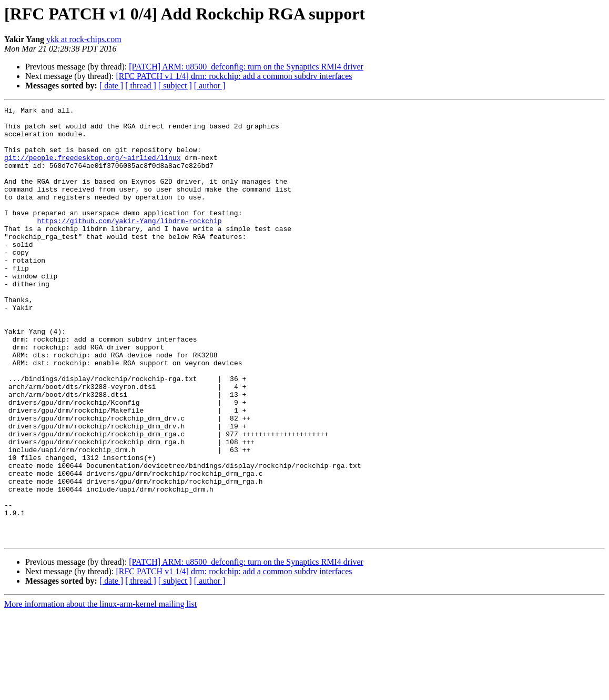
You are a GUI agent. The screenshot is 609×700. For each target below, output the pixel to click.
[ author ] (210, 86)
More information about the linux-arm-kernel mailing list (100, 691)
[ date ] (111, 86)
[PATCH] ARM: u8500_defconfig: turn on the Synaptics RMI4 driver (246, 67)
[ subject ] (175, 86)
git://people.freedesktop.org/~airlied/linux (92, 168)
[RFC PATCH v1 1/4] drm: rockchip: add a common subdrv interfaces (234, 76)
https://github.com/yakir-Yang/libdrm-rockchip (129, 244)
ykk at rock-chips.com (84, 39)
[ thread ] (141, 86)
